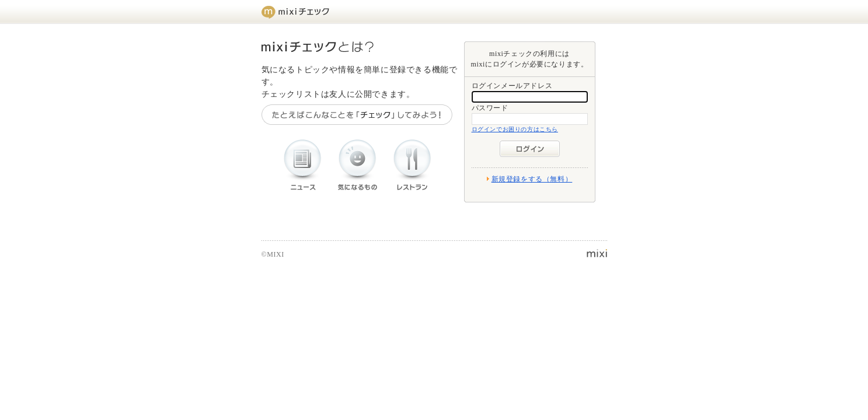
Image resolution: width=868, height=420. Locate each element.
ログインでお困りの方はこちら (515, 129)
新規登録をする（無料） (532, 179)
